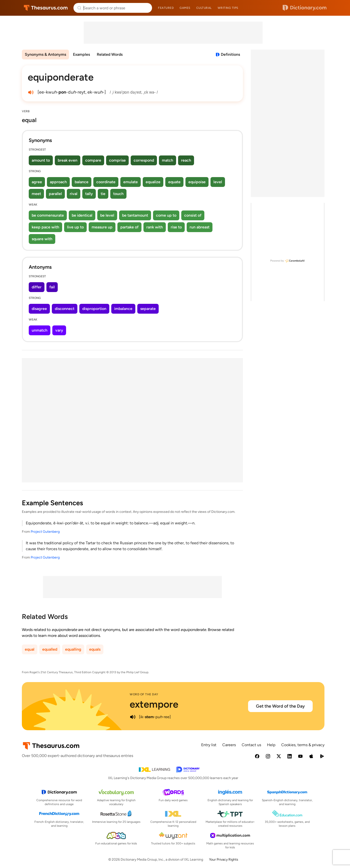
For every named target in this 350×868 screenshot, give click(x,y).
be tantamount (135, 215)
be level (107, 215)
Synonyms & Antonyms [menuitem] (45, 54)
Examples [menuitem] (81, 54)
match (168, 160)
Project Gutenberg (45, 532)
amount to (41, 160)
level (218, 182)
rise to (176, 227)
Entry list (209, 745)
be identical (82, 215)
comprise (117, 160)
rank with (155, 227)
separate (148, 309)
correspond (144, 160)
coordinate (106, 182)
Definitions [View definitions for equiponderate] (230, 54)
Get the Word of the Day (280, 706)
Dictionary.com (305, 8)
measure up (102, 227)
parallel (55, 194)
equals (95, 649)
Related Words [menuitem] (110, 54)
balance (82, 182)
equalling (73, 649)
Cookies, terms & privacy (303, 745)
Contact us (251, 745)
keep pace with (45, 227)
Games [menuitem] (185, 8)
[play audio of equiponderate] (31, 92)
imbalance (123, 309)
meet (36, 194)
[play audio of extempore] (133, 717)
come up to (166, 215)
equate (174, 182)
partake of (129, 227)
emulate (131, 182)
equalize (153, 182)
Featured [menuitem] (166, 8)
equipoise (197, 182)
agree (37, 182)
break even (68, 160)
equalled (50, 649)
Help (271, 745)
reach (186, 160)
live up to (75, 227)
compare (93, 160)
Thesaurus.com (46, 8)
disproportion (94, 309)
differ (37, 287)
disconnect (65, 309)
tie (103, 194)
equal (30, 649)
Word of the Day (144, 694)
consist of (193, 215)
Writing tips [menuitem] (228, 8)
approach (58, 182)
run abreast (200, 227)
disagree (39, 309)
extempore (154, 704)
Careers (229, 745)
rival (74, 194)
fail (52, 287)
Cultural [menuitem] (204, 8)
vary (59, 330)
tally (89, 194)
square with (42, 239)
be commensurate (48, 215)
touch (118, 194)
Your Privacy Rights (224, 860)
